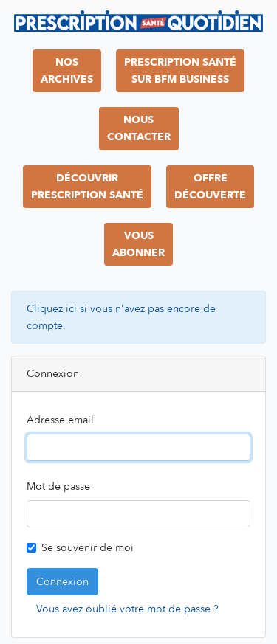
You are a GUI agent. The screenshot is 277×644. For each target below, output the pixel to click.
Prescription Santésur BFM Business (180, 71)
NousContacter (139, 128)
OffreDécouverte (210, 187)
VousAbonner (138, 244)
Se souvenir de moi (88, 548)
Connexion (62, 582)
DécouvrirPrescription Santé (87, 187)
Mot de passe (58, 487)
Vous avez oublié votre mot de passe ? (127, 609)
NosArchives (67, 71)
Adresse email (60, 420)
